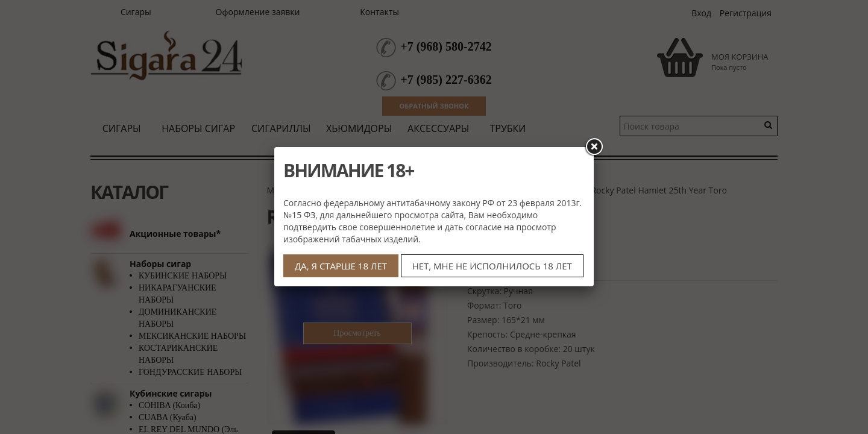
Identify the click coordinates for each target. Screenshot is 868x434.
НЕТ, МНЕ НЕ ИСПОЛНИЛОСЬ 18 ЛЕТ (492, 266)
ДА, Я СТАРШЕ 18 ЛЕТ (341, 266)
